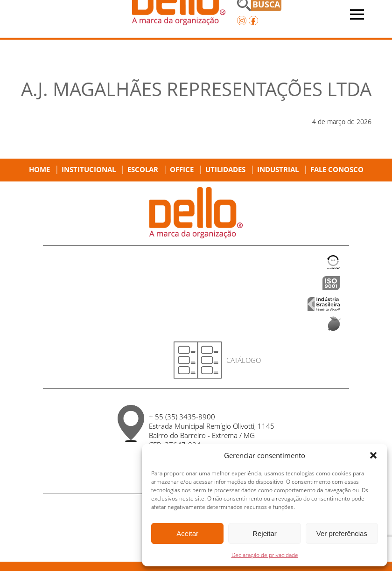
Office (182, 169)
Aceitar (187, 533)
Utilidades (225, 169)
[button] (373, 455)
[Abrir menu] (357, 14)
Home (39, 169)
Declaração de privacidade (265, 555)
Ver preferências (342, 533)
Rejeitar (265, 533)
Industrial (278, 169)
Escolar (143, 169)
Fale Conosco (337, 169)
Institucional (89, 169)
